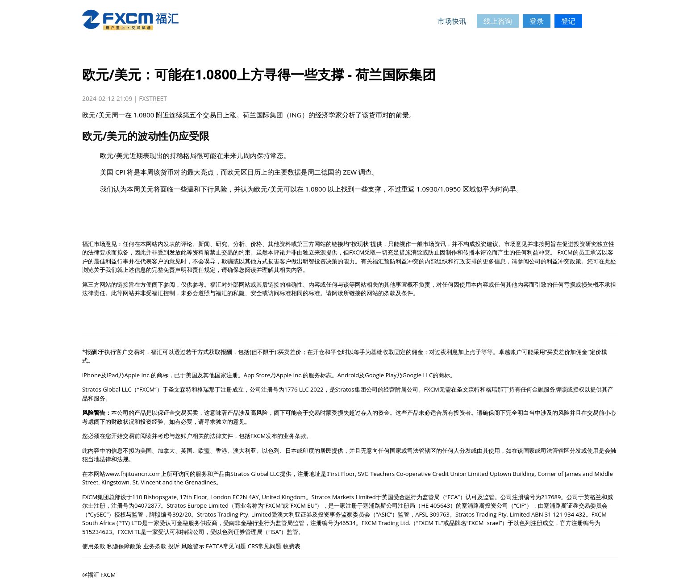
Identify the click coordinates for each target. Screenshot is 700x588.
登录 (537, 21)
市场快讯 (452, 21)
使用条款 (94, 546)
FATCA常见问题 (226, 546)
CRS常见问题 (265, 546)
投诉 (174, 546)
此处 (610, 261)
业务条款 (155, 546)
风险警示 (193, 546)
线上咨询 (498, 21)
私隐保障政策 (124, 546)
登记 (568, 21)
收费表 (292, 546)
